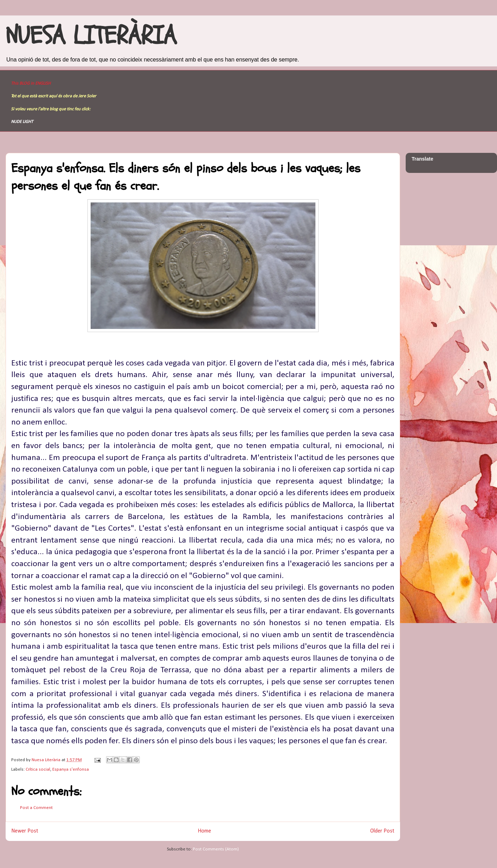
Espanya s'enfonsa (71, 769)
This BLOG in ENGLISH (31, 83)
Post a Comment (36, 808)
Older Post (382, 831)
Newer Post (25, 831)
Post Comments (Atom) (216, 849)
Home (204, 831)
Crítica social (38, 769)
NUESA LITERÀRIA (91, 36)
